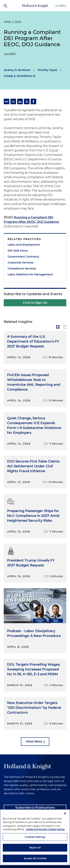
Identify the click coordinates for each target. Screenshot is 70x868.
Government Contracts (23, 257)
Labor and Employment (24, 245)
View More (34, 741)
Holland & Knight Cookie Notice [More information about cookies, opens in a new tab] (45, 842)
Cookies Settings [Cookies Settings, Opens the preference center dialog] (35, 850)
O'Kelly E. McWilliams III (20, 76)
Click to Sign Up (35, 303)
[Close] (65, 826)
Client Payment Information (25, 817)
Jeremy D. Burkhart (17, 70)
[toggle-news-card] (58, 327)
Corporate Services (21, 263)
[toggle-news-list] (65, 327)
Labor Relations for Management (30, 274)
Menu (63, 6)
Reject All (35, 860)
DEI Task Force (18, 251)
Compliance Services (22, 268)
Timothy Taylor (47, 70)
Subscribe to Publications (35, 808)
